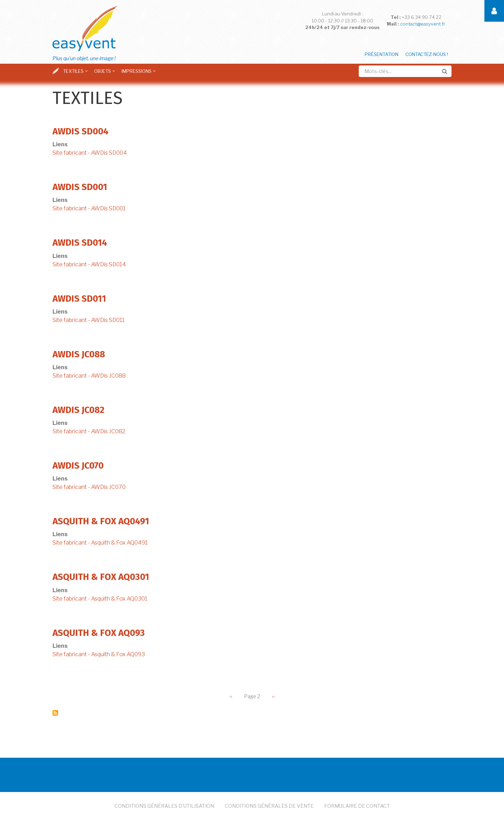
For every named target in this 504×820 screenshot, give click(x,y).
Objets (105, 73)
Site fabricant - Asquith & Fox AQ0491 (100, 543)
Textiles (76, 73)
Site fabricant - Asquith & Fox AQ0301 (100, 599)
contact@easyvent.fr (423, 24)
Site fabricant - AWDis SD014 (89, 264)
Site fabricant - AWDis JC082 (89, 431)
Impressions (139, 73)
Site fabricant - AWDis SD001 (89, 208)
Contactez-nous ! (427, 54)
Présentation (381, 54)
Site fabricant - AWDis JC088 (89, 376)
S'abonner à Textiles (55, 713)
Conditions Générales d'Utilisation (164, 806)
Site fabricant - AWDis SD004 (90, 153)
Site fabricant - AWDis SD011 (89, 320)
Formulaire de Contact (357, 806)
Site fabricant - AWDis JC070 (89, 487)
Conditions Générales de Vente (269, 806)
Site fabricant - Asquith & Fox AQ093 (99, 654)
